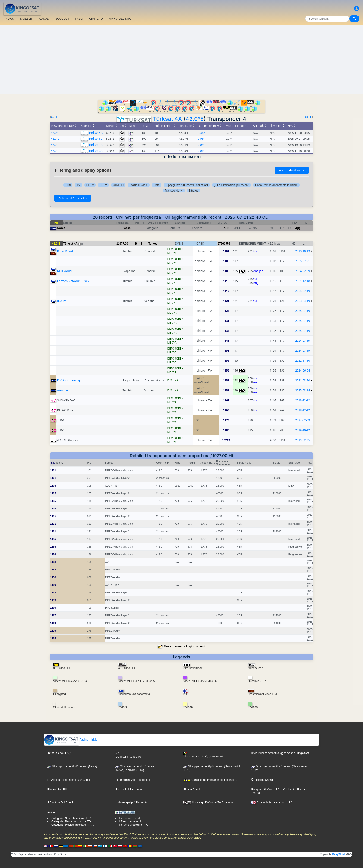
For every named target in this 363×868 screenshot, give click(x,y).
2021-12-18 (303, 281)
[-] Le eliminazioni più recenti (232, 185)
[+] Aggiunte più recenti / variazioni (187, 185)
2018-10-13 (303, 251)
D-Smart (173, 380)
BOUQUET (62, 19)
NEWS (10, 19)
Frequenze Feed (129, 818)
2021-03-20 (303, 380)
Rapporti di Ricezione (128, 790)
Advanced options (292, 170)
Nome (61, 228)
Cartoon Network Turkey (73, 281)
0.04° (201, 145)
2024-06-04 (303, 370)
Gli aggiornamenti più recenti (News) (72, 766)
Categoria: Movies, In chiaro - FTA (72, 825)
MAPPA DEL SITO (120, 19)
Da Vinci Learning (69, 380)
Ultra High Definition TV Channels (208, 803)
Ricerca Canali (262, 780)
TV (78, 185)
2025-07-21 (303, 261)
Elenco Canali (192, 790)
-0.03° (202, 133)
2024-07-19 (303, 291)
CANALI (44, 19)
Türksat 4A (168, 119)
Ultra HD (118, 185)
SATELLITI (27, 19)
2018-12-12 (303, 400)
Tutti (68, 185)
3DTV (103, 185)
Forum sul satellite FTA (133, 825)
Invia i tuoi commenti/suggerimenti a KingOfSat (280, 753)
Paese (127, 228)
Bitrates (193, 191)
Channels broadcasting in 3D (272, 803)
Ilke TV (61, 301)
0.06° (201, 139)
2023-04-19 (303, 301)
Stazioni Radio (139, 185)
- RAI (277, 790)
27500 (221, 244)
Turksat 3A (95, 151)
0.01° (201, 151)
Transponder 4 (174, 191)
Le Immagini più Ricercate (131, 803)
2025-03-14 (303, 390)
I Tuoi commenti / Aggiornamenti (184, 646)
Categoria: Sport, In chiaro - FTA (71, 818)
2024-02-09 (303, 271)
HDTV (90, 185)
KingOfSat (339, 854)
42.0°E (195, 119)
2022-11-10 (303, 361)
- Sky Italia (301, 790)
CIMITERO (96, 19)
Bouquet (256, 790)
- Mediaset (287, 790)
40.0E (308, 117)
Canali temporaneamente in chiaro (276, 185)
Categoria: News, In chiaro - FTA (72, 821)
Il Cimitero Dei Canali (61, 803)
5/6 (228, 244)
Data (157, 185)
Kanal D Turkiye (67, 251)
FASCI (79, 19)
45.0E (55, 117)
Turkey (153, 244)
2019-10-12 (303, 430)
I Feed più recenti (130, 821)
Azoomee (63, 390)
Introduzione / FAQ (59, 753)
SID (226, 228)
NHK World (64, 271)
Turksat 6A (95, 133)
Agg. (298, 228)
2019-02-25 (303, 440)
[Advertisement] (181, 59)
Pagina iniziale (71, 740)
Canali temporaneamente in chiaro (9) (211, 780)
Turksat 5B (96, 139)
